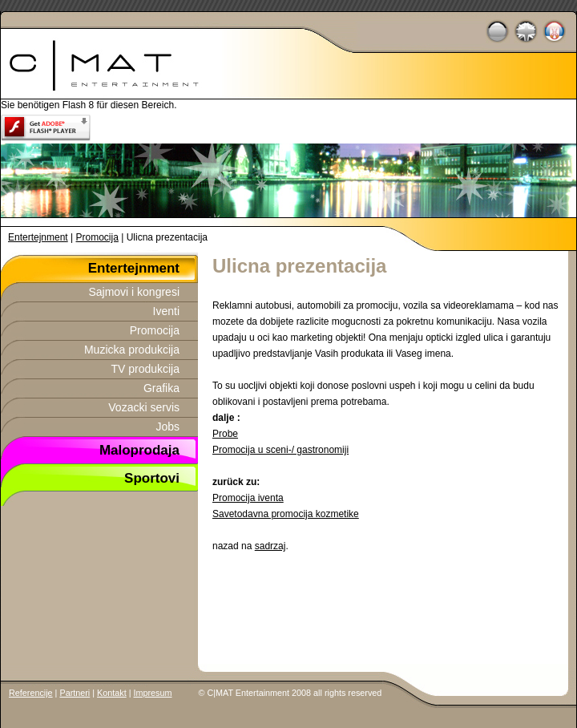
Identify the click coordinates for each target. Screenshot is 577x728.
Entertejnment (38, 237)
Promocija (97, 237)
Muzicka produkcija (132, 350)
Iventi (166, 311)
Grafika (161, 388)
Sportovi (152, 477)
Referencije (31, 693)
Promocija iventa (248, 498)
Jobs (167, 427)
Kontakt (112, 693)
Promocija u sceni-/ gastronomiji (280, 450)
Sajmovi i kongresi (134, 292)
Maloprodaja (139, 449)
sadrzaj (270, 546)
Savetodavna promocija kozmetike (286, 514)
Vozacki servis (144, 407)
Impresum (153, 693)
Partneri (75, 693)
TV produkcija (145, 369)
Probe (225, 434)
